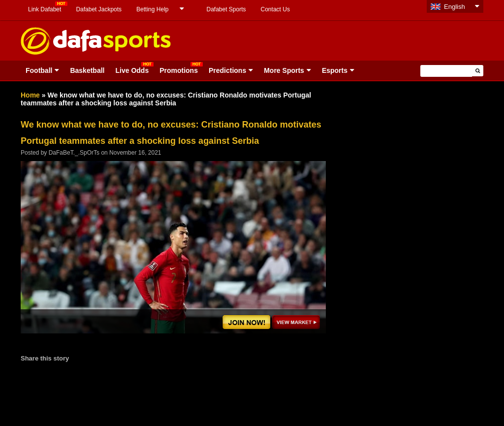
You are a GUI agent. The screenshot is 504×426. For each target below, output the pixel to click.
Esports (335, 70)
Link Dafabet (45, 9)
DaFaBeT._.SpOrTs (74, 153)
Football (39, 70)
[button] (478, 71)
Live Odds (132, 70)
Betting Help (152, 9)
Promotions (179, 70)
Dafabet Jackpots (99, 9)
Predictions (227, 70)
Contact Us (275, 9)
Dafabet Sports (226, 9)
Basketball (87, 70)
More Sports (284, 70)
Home (30, 95)
